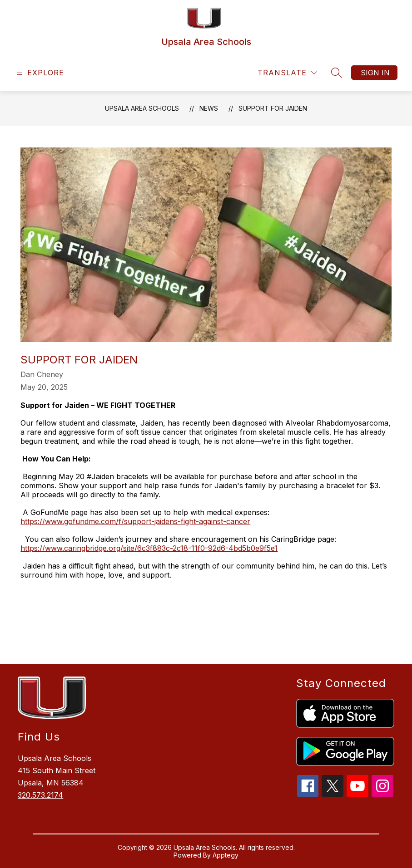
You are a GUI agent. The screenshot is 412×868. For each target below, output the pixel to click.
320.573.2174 (40, 795)
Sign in (375, 73)
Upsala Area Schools (142, 108)
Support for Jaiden (273, 108)
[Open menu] (39, 73)
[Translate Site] (287, 73)
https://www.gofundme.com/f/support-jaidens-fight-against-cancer (135, 521)
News (209, 108)
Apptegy (226, 855)
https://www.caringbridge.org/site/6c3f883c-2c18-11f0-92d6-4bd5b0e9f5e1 (149, 548)
